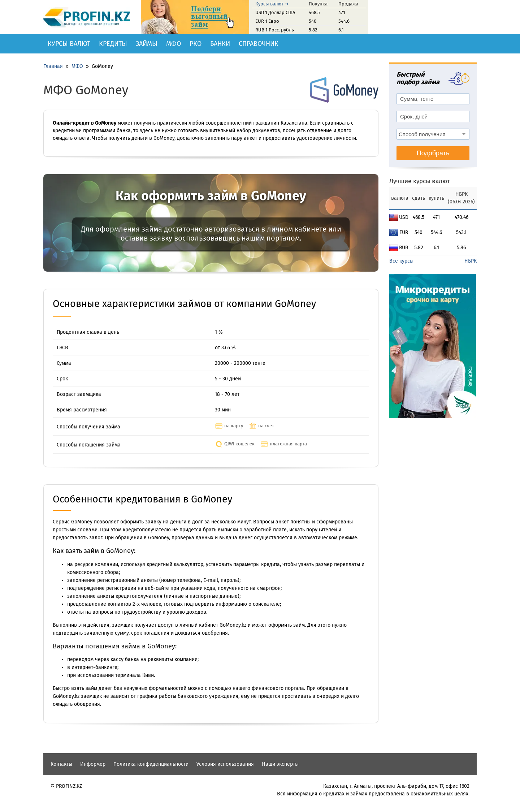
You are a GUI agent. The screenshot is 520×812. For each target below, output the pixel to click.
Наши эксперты (280, 764)
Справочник (259, 44)
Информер (93, 764)
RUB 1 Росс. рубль (275, 30)
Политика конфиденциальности (151, 764)
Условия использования (225, 764)
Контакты (61, 764)
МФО (174, 44)
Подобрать (433, 153)
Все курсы (401, 261)
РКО (196, 44)
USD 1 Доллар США (275, 12)
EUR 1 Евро (267, 21)
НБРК (471, 261)
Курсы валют (69, 44)
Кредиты (113, 44)
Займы (147, 44)
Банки (220, 44)
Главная (53, 66)
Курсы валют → (272, 4)
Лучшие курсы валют (420, 181)
